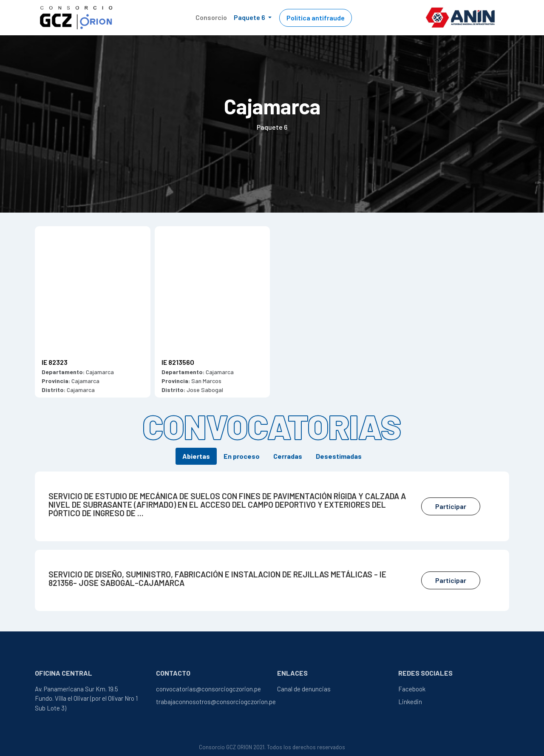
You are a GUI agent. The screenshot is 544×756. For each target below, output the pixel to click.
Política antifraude (316, 18)
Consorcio (211, 17)
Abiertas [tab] (196, 456)
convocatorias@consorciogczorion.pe (208, 689)
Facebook (412, 689)
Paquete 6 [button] (250, 17)
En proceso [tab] (242, 456)
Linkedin (410, 702)
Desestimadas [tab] (339, 456)
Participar (451, 506)
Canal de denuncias (304, 689)
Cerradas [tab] (288, 456)
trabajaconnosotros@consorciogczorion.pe (216, 702)
